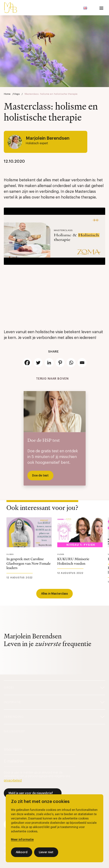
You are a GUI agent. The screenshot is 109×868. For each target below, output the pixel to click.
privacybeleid (13, 780)
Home (7, 94)
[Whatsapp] (71, 363)
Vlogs (17, 94)
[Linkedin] (49, 363)
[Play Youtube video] (54, 236)
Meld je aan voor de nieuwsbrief (31, 793)
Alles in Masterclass (54, 594)
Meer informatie (22, 840)
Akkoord (22, 852)
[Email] (82, 363)
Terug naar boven (52, 379)
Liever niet (46, 852)
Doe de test (40, 475)
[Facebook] (27, 363)
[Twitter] (38, 363)
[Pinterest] (60, 363)
